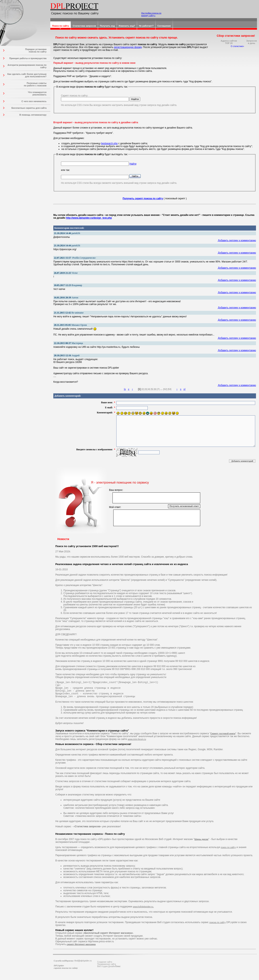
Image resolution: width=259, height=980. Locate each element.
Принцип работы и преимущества (28, 58)
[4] (149, 389)
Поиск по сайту (60, 26)
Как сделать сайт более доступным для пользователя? (27, 75)
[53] (169, 389)
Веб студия (102, 970)
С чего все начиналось (34, 101)
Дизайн (114, 970)
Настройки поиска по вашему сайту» (151, 14)
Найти (133, 164)
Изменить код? (127, 26)
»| (184, 389)
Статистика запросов (84, 26)
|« (125, 389)
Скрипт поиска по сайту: (75, 96)
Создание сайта (105, 966)
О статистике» (237, 46)
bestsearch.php (109, 143)
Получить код (107, 26)
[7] (158, 389)
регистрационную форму (128, 47)
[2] (142, 389)
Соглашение (164, 26)
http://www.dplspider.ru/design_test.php (89, 218)
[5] (152, 389)
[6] (155, 389)
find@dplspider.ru (83, 964)
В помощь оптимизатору (33, 115)
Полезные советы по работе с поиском (35, 84)
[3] (146, 389)
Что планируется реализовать (37, 93)
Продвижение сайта (107, 968)
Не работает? (146, 26)
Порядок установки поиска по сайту (36, 50)
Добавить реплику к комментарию (237, 240)
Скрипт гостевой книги (223, 737)
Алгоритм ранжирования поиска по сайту (27, 66)
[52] (165, 389)
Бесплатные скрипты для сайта (29, 108)
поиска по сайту (218, 926)
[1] (139, 389)
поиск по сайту (228, 851)
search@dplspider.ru (143, 910)
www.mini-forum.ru (137, 743)
